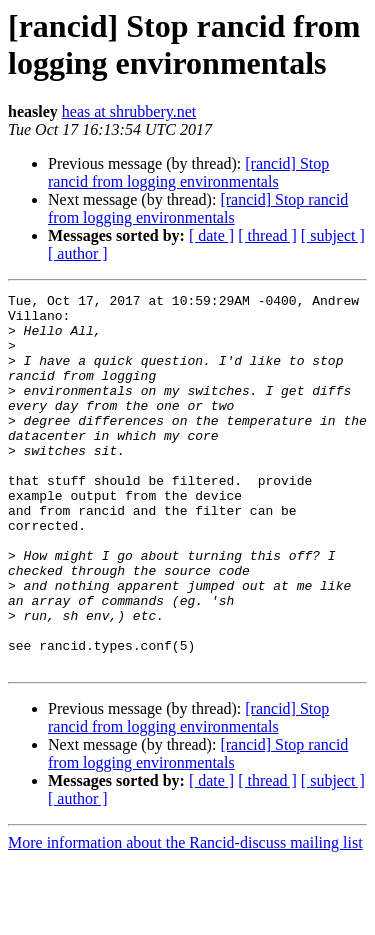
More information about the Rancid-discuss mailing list (185, 917)
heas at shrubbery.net (129, 111)
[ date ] (211, 235)
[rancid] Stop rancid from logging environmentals (188, 172)
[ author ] (78, 253)
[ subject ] (333, 235)
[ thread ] (267, 235)
